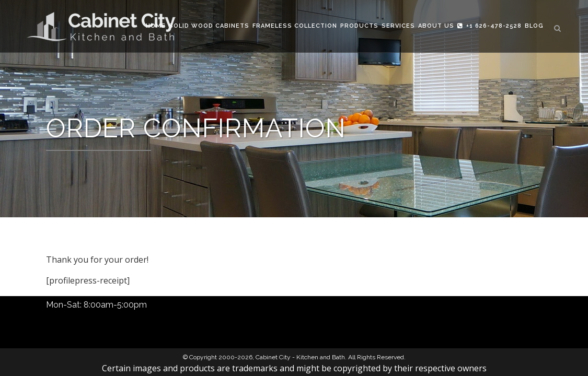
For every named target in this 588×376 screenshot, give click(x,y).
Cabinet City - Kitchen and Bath (300, 357)
